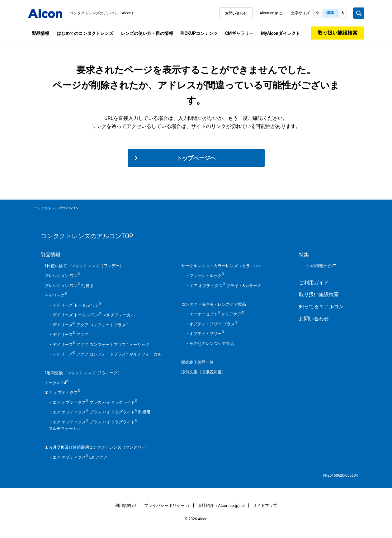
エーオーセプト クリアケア (217, 314)
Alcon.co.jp (269, 13)
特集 (304, 255)
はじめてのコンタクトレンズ (85, 33)
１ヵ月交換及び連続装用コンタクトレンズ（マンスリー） (97, 447)
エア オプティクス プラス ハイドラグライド (95, 402)
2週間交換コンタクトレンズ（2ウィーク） (83, 373)
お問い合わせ (236, 13)
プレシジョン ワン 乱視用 (69, 286)
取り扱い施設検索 (338, 33)
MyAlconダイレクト (280, 33)
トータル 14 (57, 383)
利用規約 (123, 505)
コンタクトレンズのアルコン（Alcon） (103, 13)
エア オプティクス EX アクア (80, 457)
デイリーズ (56, 295)
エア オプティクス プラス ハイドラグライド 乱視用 (102, 412)
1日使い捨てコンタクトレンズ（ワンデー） (84, 266)
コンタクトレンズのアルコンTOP (87, 236)
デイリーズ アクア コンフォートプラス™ (90, 325)
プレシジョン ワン (62, 276)
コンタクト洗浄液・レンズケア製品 (214, 304)
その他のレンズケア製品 (212, 344)
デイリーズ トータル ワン (77, 305)
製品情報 (40, 33)
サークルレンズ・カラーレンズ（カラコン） (222, 266)
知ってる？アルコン (321, 307)
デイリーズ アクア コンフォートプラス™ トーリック (101, 345)
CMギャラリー (239, 33)
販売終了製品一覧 (197, 362)
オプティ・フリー (207, 334)
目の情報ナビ (319, 266)
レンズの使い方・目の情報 (147, 33)
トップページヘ (196, 158)
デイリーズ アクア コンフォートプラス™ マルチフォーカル (107, 354)
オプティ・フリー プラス (213, 324)
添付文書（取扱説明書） (203, 372)
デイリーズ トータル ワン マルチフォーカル (94, 315)
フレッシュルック (207, 276)
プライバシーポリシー (164, 505)
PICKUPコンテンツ (199, 33)
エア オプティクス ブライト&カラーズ (225, 286)
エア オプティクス (62, 392)
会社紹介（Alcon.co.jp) (219, 505)
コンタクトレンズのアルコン (57, 208)
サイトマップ (265, 505)
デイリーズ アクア (71, 335)
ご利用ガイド (314, 283)
